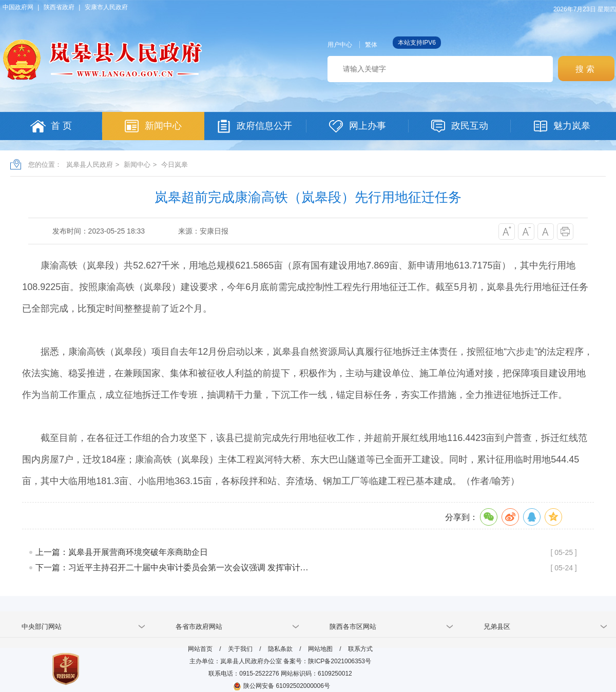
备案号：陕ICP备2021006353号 (327, 661)
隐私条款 (280, 649)
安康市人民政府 (106, 7)
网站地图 (320, 649)
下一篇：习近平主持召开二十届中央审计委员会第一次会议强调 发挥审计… (172, 568)
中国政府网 (18, 7)
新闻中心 (137, 165)
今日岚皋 (175, 165)
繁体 (371, 45)
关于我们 (240, 649)
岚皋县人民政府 (90, 165)
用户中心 (340, 45)
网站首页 (200, 649)
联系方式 (360, 649)
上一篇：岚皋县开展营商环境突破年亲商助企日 (122, 552)
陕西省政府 (59, 7)
